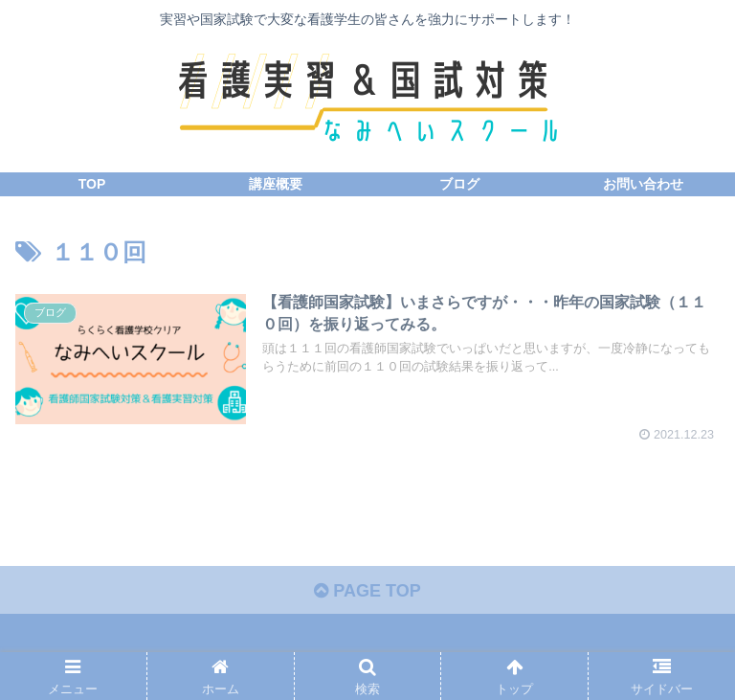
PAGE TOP (367, 591)
